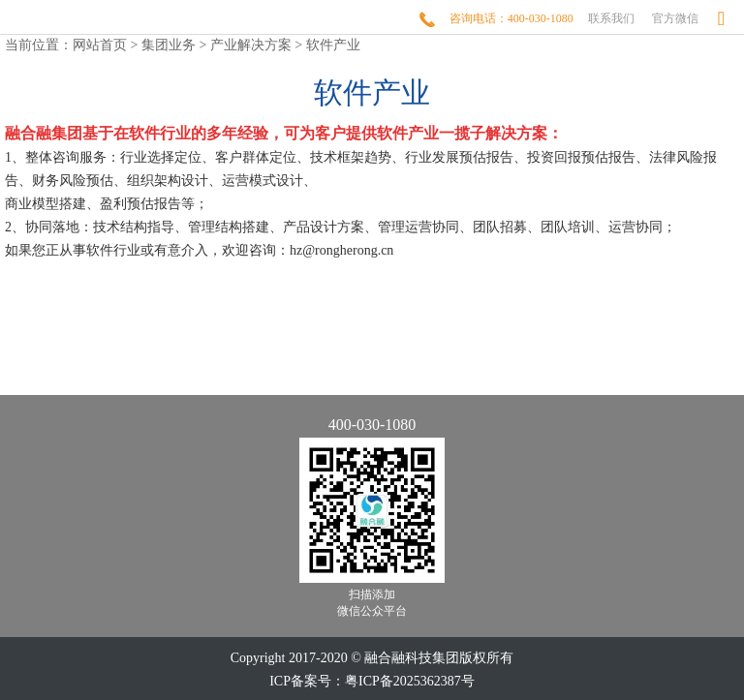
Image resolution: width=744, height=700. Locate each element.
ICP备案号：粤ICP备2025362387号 (372, 681)
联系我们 (611, 18)
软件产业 (333, 45)
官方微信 (675, 18)
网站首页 (100, 45)
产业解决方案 (251, 45)
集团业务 (169, 45)
